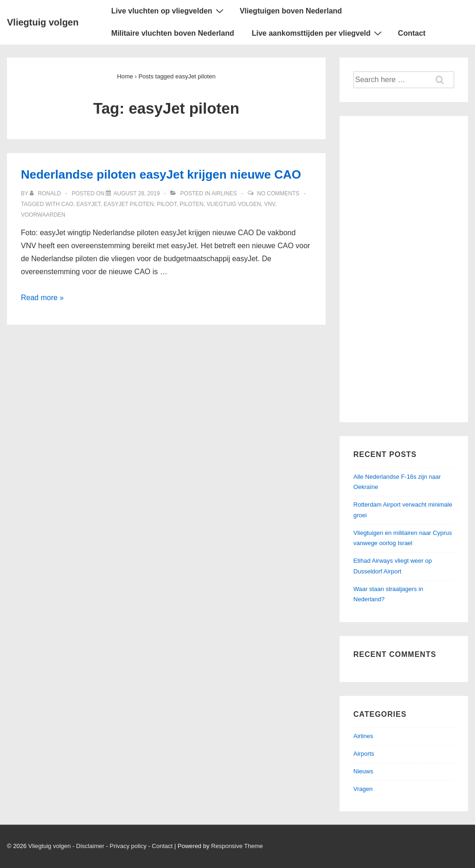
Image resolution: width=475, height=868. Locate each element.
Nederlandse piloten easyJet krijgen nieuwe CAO (161, 174)
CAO (67, 204)
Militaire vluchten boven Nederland (173, 33)
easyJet (89, 204)
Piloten (191, 204)
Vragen (363, 789)
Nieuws (363, 771)
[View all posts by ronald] (46, 193)
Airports (364, 754)
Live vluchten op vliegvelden (169, 11)
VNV (270, 204)
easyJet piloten (129, 204)
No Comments (278, 193)
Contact (412, 33)
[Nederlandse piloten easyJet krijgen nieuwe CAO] (136, 193)
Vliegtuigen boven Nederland (291, 11)
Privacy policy (128, 846)
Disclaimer (90, 846)
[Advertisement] (404, 269)
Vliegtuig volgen (43, 22)
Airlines (224, 193)
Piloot (167, 204)
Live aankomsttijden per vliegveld (318, 33)
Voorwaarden (43, 215)
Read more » (42, 298)
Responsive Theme (237, 846)
